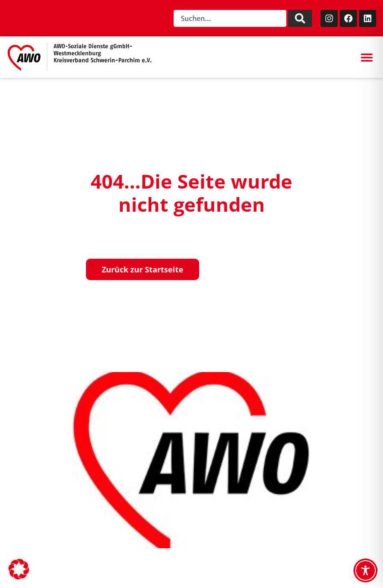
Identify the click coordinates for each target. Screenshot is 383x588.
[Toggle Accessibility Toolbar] (365, 570)
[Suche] (300, 18)
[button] (367, 57)
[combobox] (230, 18)
